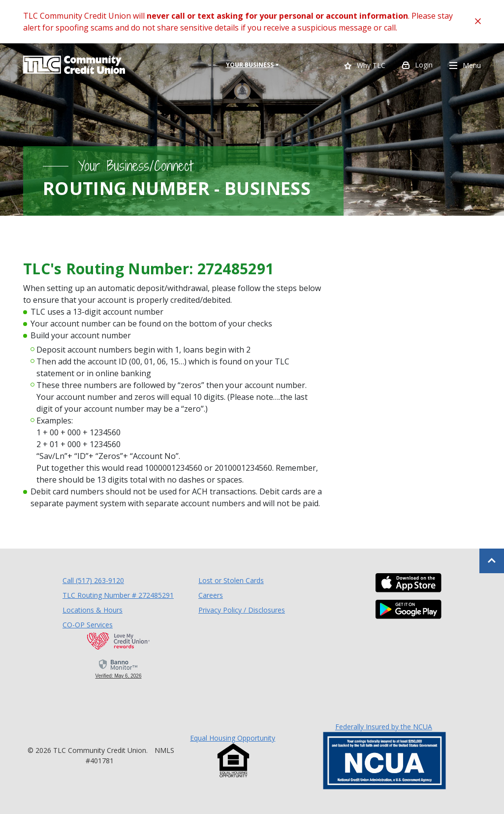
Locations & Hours (93, 610)
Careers (211, 595)
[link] (118, 668)
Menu (465, 66)
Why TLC (365, 66)
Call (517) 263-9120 (93, 580)
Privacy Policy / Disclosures (242, 610)
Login (417, 66)
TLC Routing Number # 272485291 (118, 595)
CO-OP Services (88, 624)
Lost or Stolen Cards (231, 580)
